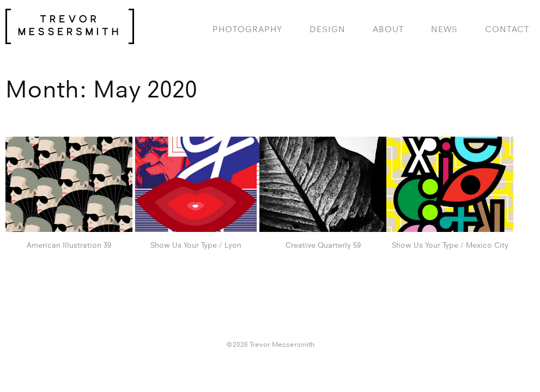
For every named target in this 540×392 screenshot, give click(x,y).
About (388, 29)
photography (247, 29)
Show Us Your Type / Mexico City (450, 245)
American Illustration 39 (69, 245)
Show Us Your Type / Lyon (196, 245)
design (327, 29)
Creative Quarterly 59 (323, 245)
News (444, 29)
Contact (507, 29)
